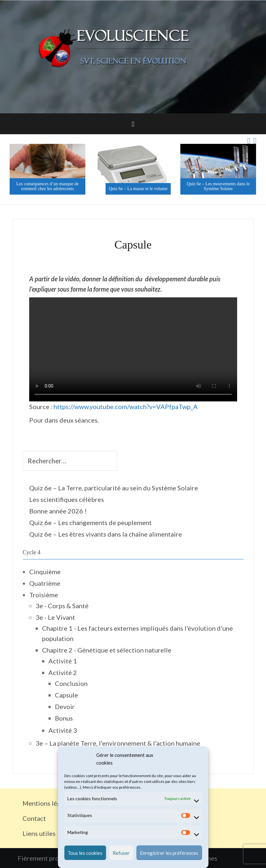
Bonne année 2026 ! (58, 511)
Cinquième (45, 572)
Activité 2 (63, 672)
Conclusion (71, 683)
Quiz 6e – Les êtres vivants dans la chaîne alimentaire (106, 534)
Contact (34, 818)
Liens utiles (39, 833)
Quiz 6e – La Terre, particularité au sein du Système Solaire (114, 488)
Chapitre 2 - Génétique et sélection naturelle (107, 650)
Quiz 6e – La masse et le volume (140, 189)
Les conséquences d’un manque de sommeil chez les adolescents (50, 186)
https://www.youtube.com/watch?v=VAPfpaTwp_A (126, 407)
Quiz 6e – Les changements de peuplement (90, 522)
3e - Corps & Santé (62, 606)
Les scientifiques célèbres (67, 499)
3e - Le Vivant (55, 617)
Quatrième (45, 583)
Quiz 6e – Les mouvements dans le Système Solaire (220, 186)
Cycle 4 (32, 552)
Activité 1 (63, 661)
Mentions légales (47, 803)
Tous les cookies (85, 853)
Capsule (66, 695)
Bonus (64, 718)
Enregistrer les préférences (169, 853)
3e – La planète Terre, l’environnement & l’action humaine (118, 743)
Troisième (44, 595)
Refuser (121, 853)
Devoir (65, 706)
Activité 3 (63, 730)
